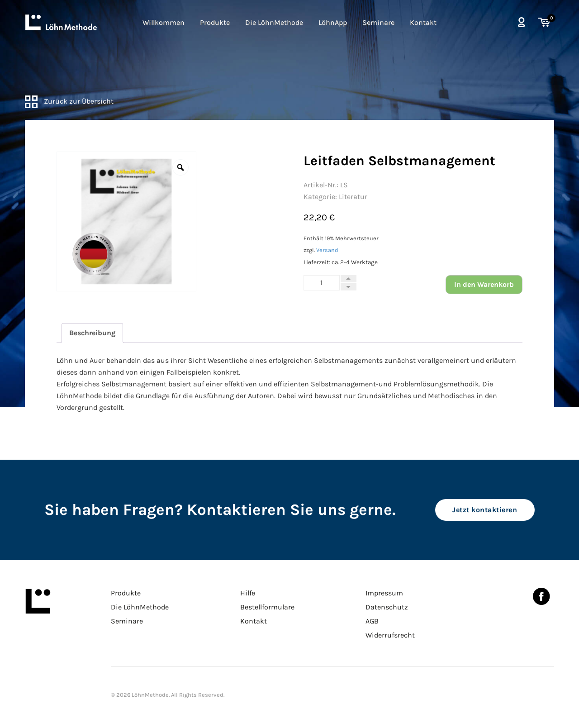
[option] (126, 221)
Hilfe (248, 593)
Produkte (215, 22)
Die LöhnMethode (274, 22)
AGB (372, 621)
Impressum (384, 593)
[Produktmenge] (322, 283)
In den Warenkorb (484, 284)
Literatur (353, 197)
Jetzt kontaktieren (485, 510)
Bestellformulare (267, 607)
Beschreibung (92, 333)
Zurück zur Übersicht (69, 101)
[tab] (92, 333)
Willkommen (164, 22)
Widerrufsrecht (390, 635)
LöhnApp (333, 22)
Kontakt (423, 22)
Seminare (378, 22)
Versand (327, 250)
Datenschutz (387, 607)
